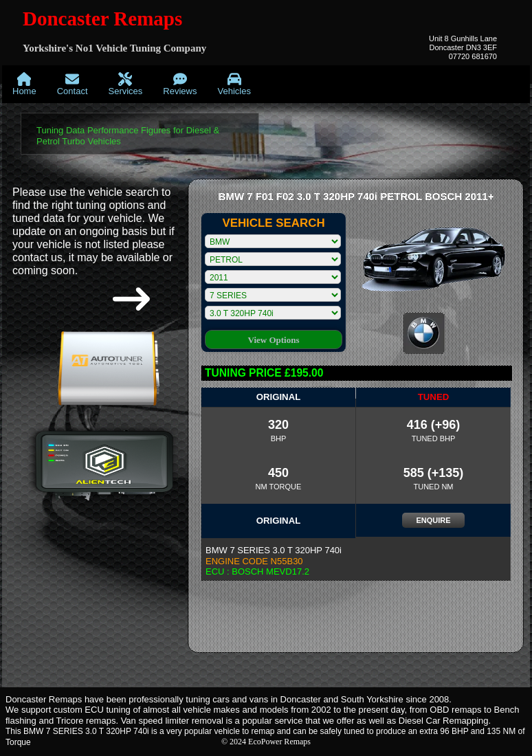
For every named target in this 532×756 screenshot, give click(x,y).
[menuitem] (24, 84)
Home (24, 84)
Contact (73, 84)
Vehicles (234, 84)
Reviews (180, 84)
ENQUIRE (433, 520)
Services (126, 84)
